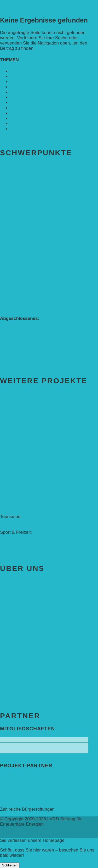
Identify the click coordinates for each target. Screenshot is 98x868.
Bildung (18, 77)
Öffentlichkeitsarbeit (19, 464)
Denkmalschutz (15, 501)
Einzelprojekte (24, 453)
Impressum (11, 690)
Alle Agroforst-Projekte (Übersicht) (34, 267)
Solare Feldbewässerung (25, 443)
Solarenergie (23, 113)
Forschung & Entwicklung (25, 511)
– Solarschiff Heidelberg (24, 527)
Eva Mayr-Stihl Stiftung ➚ (25, 788)
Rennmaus (21, 108)
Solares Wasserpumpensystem (31, 432)
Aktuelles (16, 581)
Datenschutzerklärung (22, 695)
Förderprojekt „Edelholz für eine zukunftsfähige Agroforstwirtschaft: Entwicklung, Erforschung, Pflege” (34, 283)
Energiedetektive (17, 485)
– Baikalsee (11, 522)
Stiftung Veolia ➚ (17, 804)
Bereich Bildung (25, 166)
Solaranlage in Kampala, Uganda (33, 411)
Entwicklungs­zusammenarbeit (40, 82)
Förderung (17, 641)
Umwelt (18, 124)
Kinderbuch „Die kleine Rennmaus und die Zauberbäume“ (34, 227)
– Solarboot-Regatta (20, 543)
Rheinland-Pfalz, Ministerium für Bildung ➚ (42, 799)
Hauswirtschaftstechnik (23, 548)
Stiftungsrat (11, 614)
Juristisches (12, 630)
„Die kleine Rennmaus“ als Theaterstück (39, 245)
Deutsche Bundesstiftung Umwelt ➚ (35, 793)
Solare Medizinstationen (24, 437)
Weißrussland (14, 490)
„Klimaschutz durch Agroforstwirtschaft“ (39, 329)
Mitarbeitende (13, 619)
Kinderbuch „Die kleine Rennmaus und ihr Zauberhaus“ (34, 217)
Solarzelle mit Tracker (21, 475)
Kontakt (13, 679)
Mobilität (19, 92)
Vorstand (9, 609)
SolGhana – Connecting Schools (32, 427)
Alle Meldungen (15, 139)
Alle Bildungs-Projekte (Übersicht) (33, 177)
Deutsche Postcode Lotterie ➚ (30, 782)
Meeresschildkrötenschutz (26, 469)
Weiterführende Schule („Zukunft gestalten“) (43, 183)
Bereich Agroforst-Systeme (44, 256)
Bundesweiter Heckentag (25, 324)
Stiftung (13, 593)
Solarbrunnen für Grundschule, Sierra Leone (44, 416)
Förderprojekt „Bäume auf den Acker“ (37, 272)
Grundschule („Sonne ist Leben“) (32, 188)
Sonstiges (20, 118)
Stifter (6, 604)
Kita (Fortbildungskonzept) (26, 193)
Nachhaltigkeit (24, 98)
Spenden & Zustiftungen (37, 668)
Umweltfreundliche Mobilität (27, 198)
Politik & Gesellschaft (31, 103)
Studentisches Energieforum (28, 480)
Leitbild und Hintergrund (24, 625)
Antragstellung (14, 651)
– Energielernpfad (18, 538)
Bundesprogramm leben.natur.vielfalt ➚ (39, 777)
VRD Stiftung (23, 129)
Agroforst (19, 71)
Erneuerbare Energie (31, 87)
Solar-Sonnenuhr (17, 506)
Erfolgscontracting (18, 496)
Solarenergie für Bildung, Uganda (33, 422)
